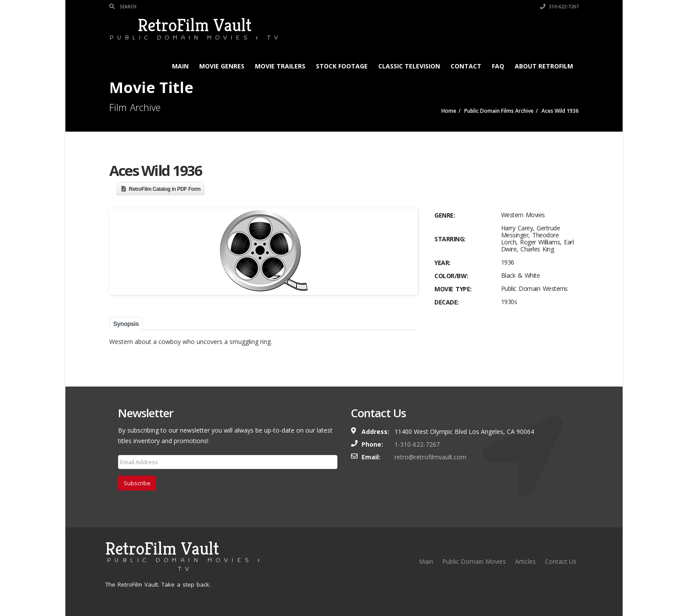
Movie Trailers (280, 66)
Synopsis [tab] (126, 324)
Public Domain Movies (474, 561)
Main (180, 66)
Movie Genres (222, 66)
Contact (466, 66)
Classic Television (409, 66)
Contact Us (561, 561)
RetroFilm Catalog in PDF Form (165, 189)
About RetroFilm (544, 66)
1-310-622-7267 (417, 444)
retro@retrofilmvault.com (430, 457)
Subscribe (137, 483)
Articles (525, 561)
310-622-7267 (559, 7)
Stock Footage (342, 66)
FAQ (498, 66)
